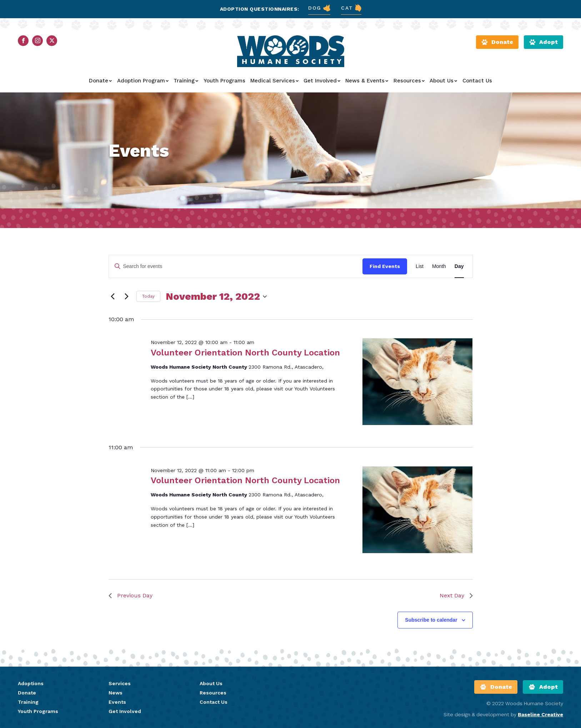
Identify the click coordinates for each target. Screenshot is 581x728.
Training (186, 81)
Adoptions (31, 683)
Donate (100, 81)
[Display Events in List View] (420, 266)
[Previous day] (113, 297)
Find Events (385, 266)
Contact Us (477, 81)
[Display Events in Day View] (459, 266)
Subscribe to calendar (431, 620)
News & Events (367, 81)
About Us (443, 81)
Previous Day (131, 595)
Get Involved (322, 81)
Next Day (456, 595)
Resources (409, 81)
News (116, 693)
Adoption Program (143, 81)
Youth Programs (224, 81)
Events (117, 702)
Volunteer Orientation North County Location (245, 353)
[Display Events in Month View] (439, 266)
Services (120, 683)
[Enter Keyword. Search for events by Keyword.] (236, 266)
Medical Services (274, 81)
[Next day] (127, 297)
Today (148, 296)
